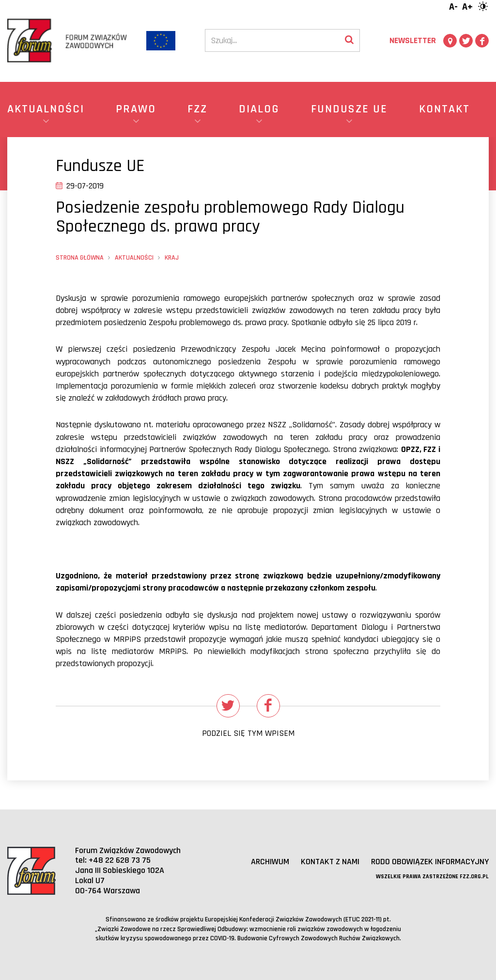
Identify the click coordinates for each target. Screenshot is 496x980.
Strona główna (80, 258)
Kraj (172, 258)
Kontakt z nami (330, 862)
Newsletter (413, 40)
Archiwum (270, 862)
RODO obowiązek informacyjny (430, 862)
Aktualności (134, 258)
